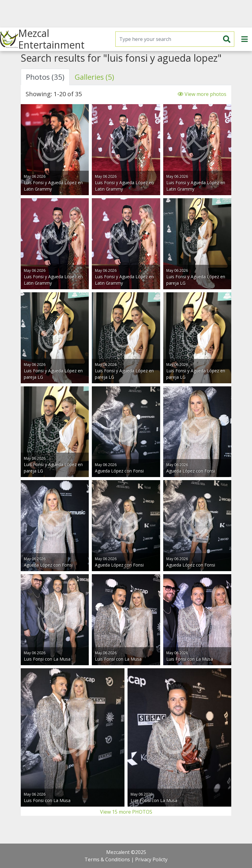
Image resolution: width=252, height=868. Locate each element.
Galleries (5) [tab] (94, 77)
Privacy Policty (151, 859)
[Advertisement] (126, 14)
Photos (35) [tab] (45, 77)
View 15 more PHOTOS (126, 812)
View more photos (202, 94)
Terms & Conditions (107, 859)
